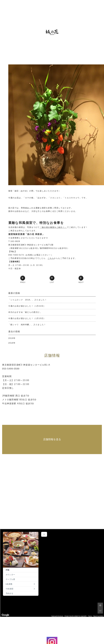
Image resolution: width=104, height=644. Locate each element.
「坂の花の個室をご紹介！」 (53, 227)
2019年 (12, 338)
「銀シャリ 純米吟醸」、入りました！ (27, 325)
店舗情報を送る (52, 439)
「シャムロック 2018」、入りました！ (28, 300)
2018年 (12, 343)
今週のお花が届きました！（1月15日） (27, 318)
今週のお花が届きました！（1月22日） (27, 306)
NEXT (81, 282)
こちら (51, 258)
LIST (52, 282)
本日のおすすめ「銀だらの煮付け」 (25, 312)
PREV (23, 282)
